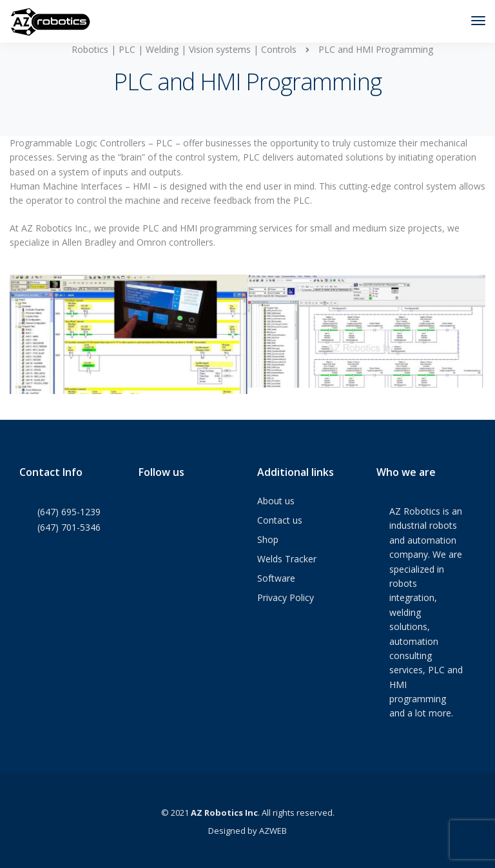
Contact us (280, 520)
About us (276, 501)
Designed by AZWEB (247, 831)
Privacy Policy (286, 597)
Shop (268, 539)
